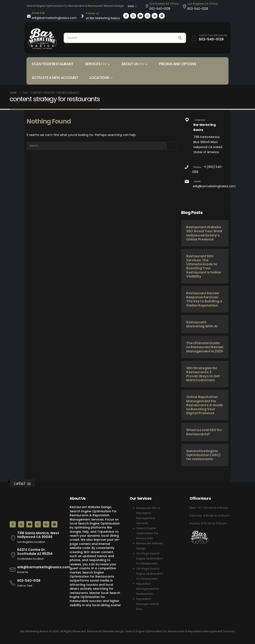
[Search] (180, 38)
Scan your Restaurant (53, 64)
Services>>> (96, 64)
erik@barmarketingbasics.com (214, 186)
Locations (99, 78)
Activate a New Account (55, 78)
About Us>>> (133, 64)
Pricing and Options (177, 64)
